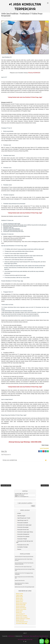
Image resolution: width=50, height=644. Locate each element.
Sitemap (30, 640)
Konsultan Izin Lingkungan (24, 525)
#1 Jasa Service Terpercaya (29, 636)
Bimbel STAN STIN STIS (20, 581)
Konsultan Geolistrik (23, 523)
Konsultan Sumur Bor (23, 545)
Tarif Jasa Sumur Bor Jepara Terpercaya (23, 567)
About (25, 633)
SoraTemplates (11, 636)
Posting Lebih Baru (6, 485)
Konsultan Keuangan (23, 527)
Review (19, 549)
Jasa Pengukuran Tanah (24, 518)
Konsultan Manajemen (23, 534)
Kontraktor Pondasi (22, 547)
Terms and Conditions (23, 640)
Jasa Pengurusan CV (7, 18)
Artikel (19, 513)
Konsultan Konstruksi (23, 530)
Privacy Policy (39, 636)
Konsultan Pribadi (22, 539)
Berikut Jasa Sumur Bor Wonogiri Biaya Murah (25, 587)
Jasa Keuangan (21, 516)
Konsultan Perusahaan (23, 537)
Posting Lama (45, 485)
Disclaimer (45, 636)
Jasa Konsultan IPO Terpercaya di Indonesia (24, 557)
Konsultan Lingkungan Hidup (25, 532)
